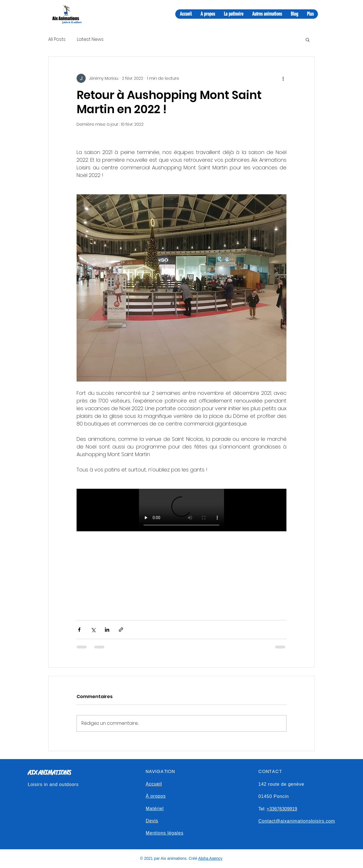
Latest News (90, 39)
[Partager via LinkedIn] (107, 630)
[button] (308, 39)
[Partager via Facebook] (79, 630)
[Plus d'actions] (283, 78)
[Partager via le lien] (121, 630)
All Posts (57, 39)
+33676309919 (282, 809)
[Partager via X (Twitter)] (93, 630)
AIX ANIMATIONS (49, 773)
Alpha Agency (210, 858)
